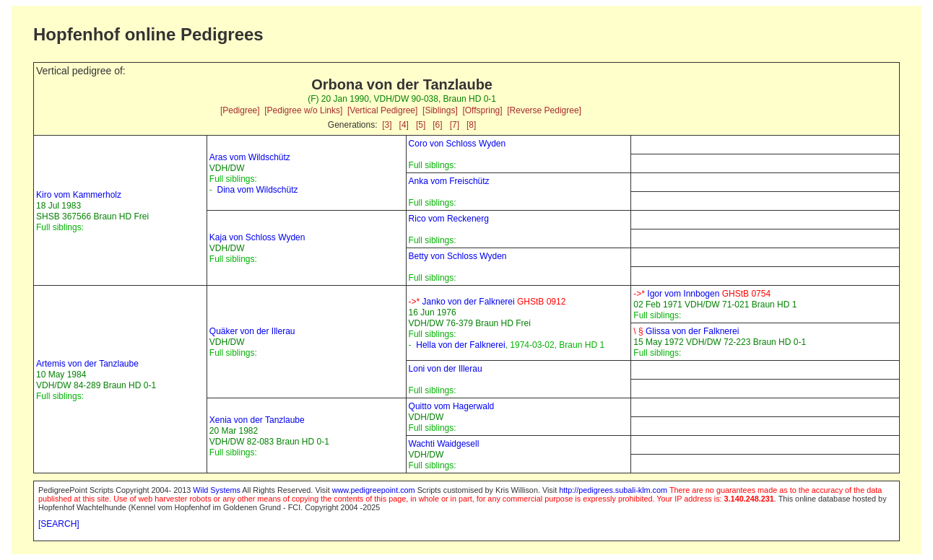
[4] (404, 125)
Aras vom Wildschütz (250, 157)
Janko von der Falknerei (487, 302)
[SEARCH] (59, 524)
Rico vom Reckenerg (449, 219)
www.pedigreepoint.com (374, 490)
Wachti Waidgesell (444, 444)
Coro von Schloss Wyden (457, 144)
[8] (471, 125)
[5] (421, 125)
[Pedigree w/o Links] (303, 110)
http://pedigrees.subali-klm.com (613, 490)
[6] (437, 125)
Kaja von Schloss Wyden (257, 237)
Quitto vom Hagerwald (452, 406)
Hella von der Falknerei (460, 345)
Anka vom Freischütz (449, 181)
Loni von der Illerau (446, 369)
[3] (387, 125)
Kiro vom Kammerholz (79, 195)
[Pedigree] (240, 110)
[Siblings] (440, 110)
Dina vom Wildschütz (257, 190)
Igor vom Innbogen (702, 294)
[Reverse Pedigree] (544, 110)
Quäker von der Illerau (252, 331)
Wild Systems (217, 490)
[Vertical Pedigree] (382, 110)
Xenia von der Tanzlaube (257, 420)
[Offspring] (482, 110)
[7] (455, 125)
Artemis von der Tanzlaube (87, 364)
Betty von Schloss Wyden (458, 256)
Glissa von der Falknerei (686, 331)
